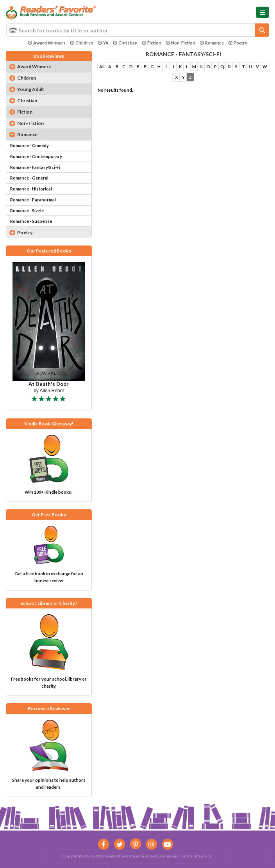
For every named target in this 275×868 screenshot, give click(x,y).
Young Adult (31, 89)
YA (103, 43)
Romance (212, 43)
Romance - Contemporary (36, 156)
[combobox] (137, 30)
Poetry (238, 43)
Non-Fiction (180, 43)
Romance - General (29, 178)
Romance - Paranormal (33, 200)
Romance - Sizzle (27, 211)
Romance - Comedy (29, 145)
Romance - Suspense (31, 221)
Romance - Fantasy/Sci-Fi (35, 167)
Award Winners (47, 43)
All (102, 67)
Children (82, 43)
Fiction (152, 43)
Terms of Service (196, 856)
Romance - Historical (31, 189)
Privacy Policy (159, 856)
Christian (125, 43)
